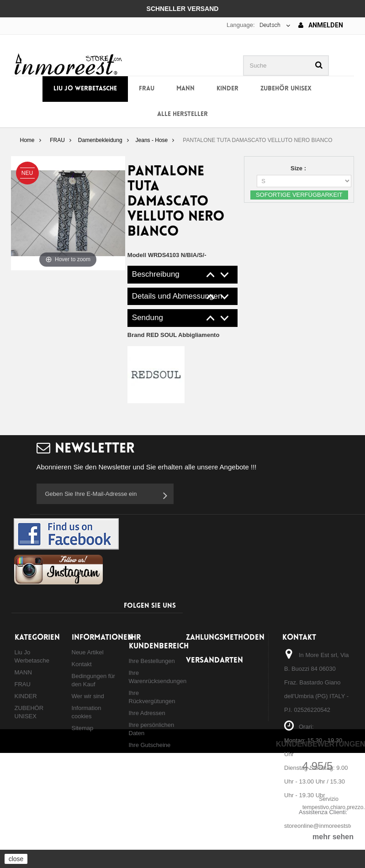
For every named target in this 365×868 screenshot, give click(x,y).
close (16, 859)
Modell (137, 255)
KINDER (227, 89)
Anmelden (321, 25)
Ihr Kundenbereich (159, 642)
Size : (299, 168)
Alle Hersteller (182, 114)
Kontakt (82, 664)
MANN (185, 89)
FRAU (147, 89)
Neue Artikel (88, 652)
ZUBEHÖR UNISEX (286, 89)
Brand (174, 335)
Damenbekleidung (100, 140)
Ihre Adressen (147, 713)
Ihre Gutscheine (150, 745)
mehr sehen (333, 837)
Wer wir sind (88, 696)
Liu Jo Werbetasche (85, 89)
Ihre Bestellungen (152, 661)
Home (27, 140)
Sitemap (83, 728)
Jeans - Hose (152, 140)
